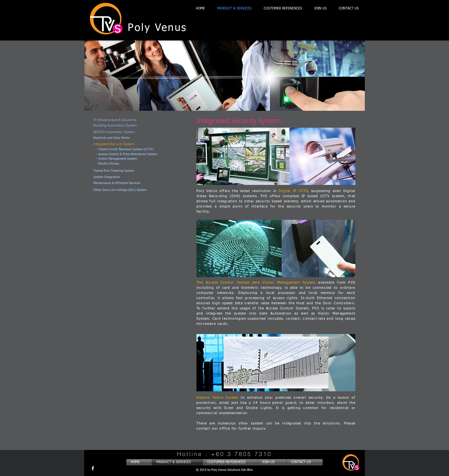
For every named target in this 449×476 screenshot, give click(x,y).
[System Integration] (122, 177)
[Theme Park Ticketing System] (124, 171)
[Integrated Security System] (125, 144)
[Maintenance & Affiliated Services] (127, 183)
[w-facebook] (93, 468)
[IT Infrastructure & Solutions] (131, 120)
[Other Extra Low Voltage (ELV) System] (132, 190)
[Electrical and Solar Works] (117, 138)
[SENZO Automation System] (124, 132)
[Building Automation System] (124, 125)
